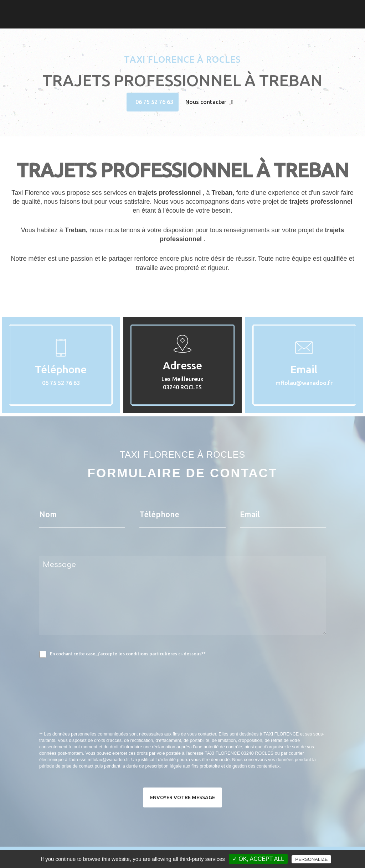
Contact (346, 9)
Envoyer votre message (182, 797)
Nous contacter (209, 102)
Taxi (304, 9)
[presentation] (115, 710)
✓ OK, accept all (258, 859)
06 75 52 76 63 (154, 102)
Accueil (286, 9)
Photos (322, 9)
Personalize (311, 859)
